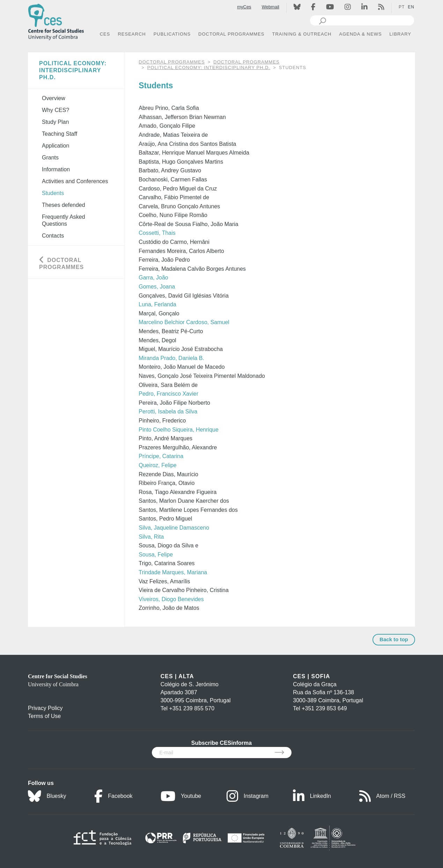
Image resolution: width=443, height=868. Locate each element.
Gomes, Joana (157, 287)
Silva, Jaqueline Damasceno (174, 528)
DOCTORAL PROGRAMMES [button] (231, 34)
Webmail (271, 7)
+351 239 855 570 (192, 708)
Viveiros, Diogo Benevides (171, 599)
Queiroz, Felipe (158, 465)
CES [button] (105, 34)
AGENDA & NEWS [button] (361, 34)
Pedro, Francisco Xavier (168, 394)
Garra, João (153, 278)
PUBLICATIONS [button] (172, 34)
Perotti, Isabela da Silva (168, 411)
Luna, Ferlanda (157, 304)
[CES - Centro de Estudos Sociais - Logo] (56, 20)
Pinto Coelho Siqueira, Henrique (179, 430)
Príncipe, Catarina (161, 456)
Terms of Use (44, 716)
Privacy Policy (45, 708)
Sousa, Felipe (156, 555)
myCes (244, 7)
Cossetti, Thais (157, 233)
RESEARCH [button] (132, 34)
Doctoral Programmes (246, 62)
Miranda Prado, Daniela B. (171, 358)
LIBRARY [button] (400, 34)
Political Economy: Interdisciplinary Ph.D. (209, 68)
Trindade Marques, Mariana (173, 572)
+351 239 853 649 (324, 708)
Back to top (394, 639)
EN (411, 7)
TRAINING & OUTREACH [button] (302, 34)
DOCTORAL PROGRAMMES (172, 62)
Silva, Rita (151, 537)
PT (402, 7)
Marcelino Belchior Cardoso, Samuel (184, 322)
